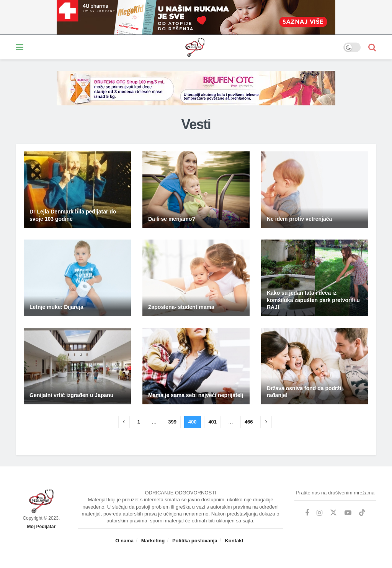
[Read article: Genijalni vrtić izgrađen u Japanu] (77, 366)
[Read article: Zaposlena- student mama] (196, 278)
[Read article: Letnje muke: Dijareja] (77, 278)
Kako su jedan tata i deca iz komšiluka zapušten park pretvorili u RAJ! (313, 300)
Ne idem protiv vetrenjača (299, 219)
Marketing (153, 541)
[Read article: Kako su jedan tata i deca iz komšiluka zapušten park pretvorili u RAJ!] (315, 278)
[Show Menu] (20, 47)
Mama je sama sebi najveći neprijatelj (196, 395)
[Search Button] (372, 47)
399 (172, 422)
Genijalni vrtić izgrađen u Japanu (71, 395)
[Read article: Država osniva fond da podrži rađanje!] (315, 366)
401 (212, 422)
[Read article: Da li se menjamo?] (196, 190)
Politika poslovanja (195, 541)
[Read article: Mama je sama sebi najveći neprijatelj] (196, 366)
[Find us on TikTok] (362, 513)
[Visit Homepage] (183, 48)
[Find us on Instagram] (319, 513)
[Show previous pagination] (124, 422)
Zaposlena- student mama (181, 307)
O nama (124, 541)
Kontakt (234, 541)
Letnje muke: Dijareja (56, 307)
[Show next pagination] (266, 422)
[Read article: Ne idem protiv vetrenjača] (315, 190)
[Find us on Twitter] (333, 513)
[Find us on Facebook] (307, 513)
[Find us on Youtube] (348, 513)
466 (249, 422)
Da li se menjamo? (172, 219)
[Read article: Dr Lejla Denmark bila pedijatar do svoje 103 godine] (77, 190)
